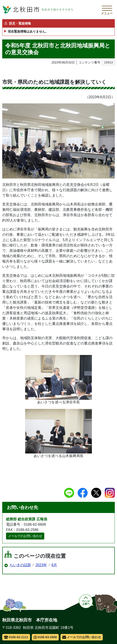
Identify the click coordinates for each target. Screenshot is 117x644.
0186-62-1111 (16, 637)
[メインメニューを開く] (107, 10)
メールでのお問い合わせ (25, 536)
